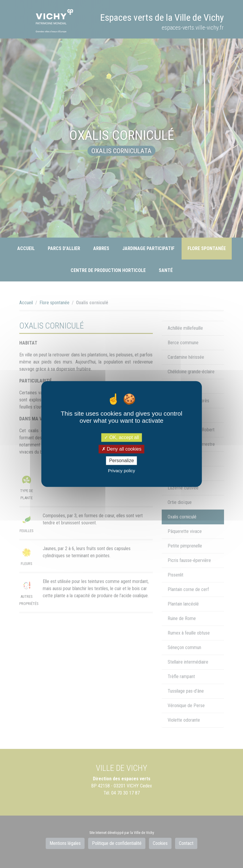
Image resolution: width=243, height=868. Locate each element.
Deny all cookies (122, 449)
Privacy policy (122, 471)
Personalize (122, 461)
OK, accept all (121, 437)
